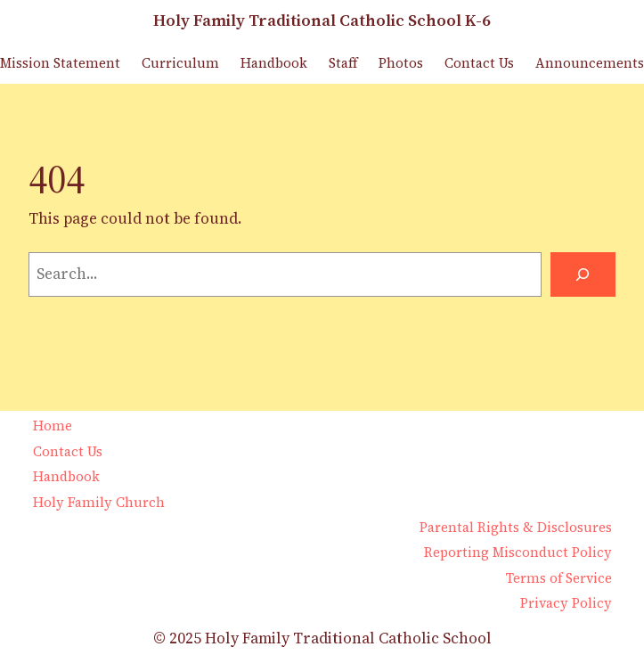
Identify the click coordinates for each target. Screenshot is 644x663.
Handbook (66, 477)
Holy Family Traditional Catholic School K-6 (322, 20)
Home (53, 426)
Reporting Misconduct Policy (518, 552)
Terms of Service (559, 578)
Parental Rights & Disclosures (516, 528)
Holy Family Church (99, 503)
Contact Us (68, 452)
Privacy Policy (566, 603)
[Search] (583, 275)
